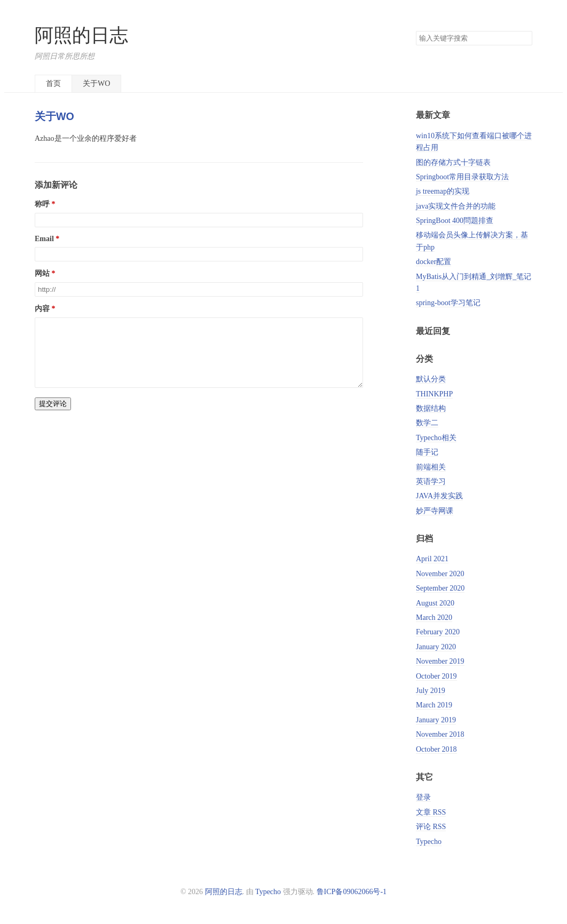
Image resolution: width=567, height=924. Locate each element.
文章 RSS (431, 812)
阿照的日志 (81, 35)
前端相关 (431, 467)
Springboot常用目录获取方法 (462, 177)
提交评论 (53, 416)
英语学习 (431, 481)
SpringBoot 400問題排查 (455, 221)
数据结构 (431, 408)
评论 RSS (431, 827)
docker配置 (434, 262)
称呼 (42, 204)
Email (44, 239)
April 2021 (432, 559)
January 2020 (436, 647)
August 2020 (435, 603)
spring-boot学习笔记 (448, 303)
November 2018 (440, 734)
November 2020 (440, 574)
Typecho (429, 842)
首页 (53, 83)
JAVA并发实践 (439, 496)
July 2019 (431, 691)
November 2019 (440, 661)
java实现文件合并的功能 (456, 206)
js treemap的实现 (443, 191)
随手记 (427, 452)
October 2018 (436, 749)
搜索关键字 (416, 31)
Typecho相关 (436, 438)
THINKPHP (434, 394)
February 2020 (438, 632)
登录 (423, 797)
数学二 (427, 423)
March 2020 (434, 618)
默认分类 (431, 379)
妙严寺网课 (435, 511)
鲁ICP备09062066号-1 (352, 892)
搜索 (524, 38)
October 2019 (436, 676)
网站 (42, 273)
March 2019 (434, 705)
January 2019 (436, 720)
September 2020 (440, 588)
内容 (42, 309)
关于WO (96, 83)
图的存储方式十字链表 (453, 162)
